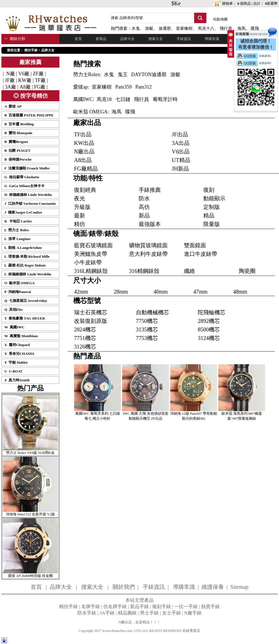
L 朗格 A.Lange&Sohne (23, 248)
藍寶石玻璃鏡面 (93, 245)
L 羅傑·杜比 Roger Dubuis (25, 265)
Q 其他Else (14, 309)
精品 (209, 215)
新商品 (101, 39)
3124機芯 (209, 338)
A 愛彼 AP (13, 106)
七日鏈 (123, 99)
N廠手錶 (193, 613)
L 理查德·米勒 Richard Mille (27, 256)
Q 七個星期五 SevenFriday (26, 301)
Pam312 (144, 87)
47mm (200, 292)
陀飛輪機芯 (212, 312)
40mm (161, 292)
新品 (144, 215)
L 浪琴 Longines (17, 239)
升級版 (82, 207)
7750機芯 (147, 321)
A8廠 (25, 87)
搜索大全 (156, 39)
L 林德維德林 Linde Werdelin (28, 274)
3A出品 (181, 143)
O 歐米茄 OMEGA (19, 283)
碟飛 (130, 112)
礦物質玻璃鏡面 (148, 245)
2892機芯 (209, 321)
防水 (144, 198)
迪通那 (165, 28)
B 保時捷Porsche (18, 159)
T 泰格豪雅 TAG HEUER (25, 318)
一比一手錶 (186, 607)
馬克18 (104, 99)
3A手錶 (107, 613)
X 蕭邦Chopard (17, 345)
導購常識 (212, 39)
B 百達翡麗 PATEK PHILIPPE (29, 115)
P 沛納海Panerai (18, 292)
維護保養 (213, 587)
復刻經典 (85, 190)
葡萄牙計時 (165, 99)
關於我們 (124, 587)
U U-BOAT (13, 371)
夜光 (80, 198)
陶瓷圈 (247, 271)
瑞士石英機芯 (91, 312)
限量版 (212, 224)
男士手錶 (149, 613)
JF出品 (180, 134)
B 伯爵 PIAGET (17, 151)
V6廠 (24, 74)
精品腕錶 (127, 613)
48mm (240, 292)
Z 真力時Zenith (17, 380)
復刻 (209, 190)
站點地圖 (220, 19)
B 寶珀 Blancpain (18, 133)
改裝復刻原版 (91, 321)
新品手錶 (139, 607)
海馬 (117, 112)
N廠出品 (84, 151)
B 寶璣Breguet (16, 142)
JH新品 (180, 169)
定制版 (212, 207)
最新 (80, 215)
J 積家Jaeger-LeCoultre (23, 212)
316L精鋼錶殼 (91, 271)
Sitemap (239, 587)
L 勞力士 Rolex (17, 230)
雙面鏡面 (195, 245)
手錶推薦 (150, 190)
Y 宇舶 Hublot (16, 362)
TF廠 (40, 80)
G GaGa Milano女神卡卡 (24, 186)
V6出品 (181, 151)
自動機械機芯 (152, 312)
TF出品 (83, 134)
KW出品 (84, 143)
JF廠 (10, 80)
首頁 (78, 39)
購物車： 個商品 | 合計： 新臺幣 (250, 3)
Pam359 (124, 87)
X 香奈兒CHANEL (20, 354)
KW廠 (25, 80)
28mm (121, 292)
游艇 (149, 28)
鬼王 (123, 74)
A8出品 (83, 160)
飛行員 (226, 28)
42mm (81, 292)
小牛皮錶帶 (88, 262)
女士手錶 (172, 613)
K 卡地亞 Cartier (18, 221)
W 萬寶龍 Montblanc (21, 336)
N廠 (10, 74)
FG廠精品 (86, 169)
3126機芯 (85, 347)
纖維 (189, 271)
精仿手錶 (31, 50)
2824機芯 (85, 329)
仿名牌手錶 (115, 607)
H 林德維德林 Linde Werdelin (28, 195)
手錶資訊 (184, 39)
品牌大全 (127, 39)
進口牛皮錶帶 (201, 254)
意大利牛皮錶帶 (148, 254)
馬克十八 (206, 28)
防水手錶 (87, 613)
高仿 (144, 207)
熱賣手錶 (210, 607)
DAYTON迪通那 (149, 74)
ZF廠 (38, 74)
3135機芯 (147, 329)
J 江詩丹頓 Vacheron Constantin (30, 203)
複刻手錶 (162, 607)
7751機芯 (85, 338)
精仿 (80, 224)
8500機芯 (209, 329)
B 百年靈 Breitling (19, 124)
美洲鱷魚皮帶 (91, 254)
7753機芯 (147, 338)
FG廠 (40, 87)
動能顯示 (214, 198)
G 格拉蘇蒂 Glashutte (22, 177)
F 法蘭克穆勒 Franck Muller (27, 168)
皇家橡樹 (184, 28)
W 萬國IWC (15, 327)
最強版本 (150, 224)
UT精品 (181, 160)
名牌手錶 (91, 607)
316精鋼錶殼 (144, 271)
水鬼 (136, 28)
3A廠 (10, 87)
